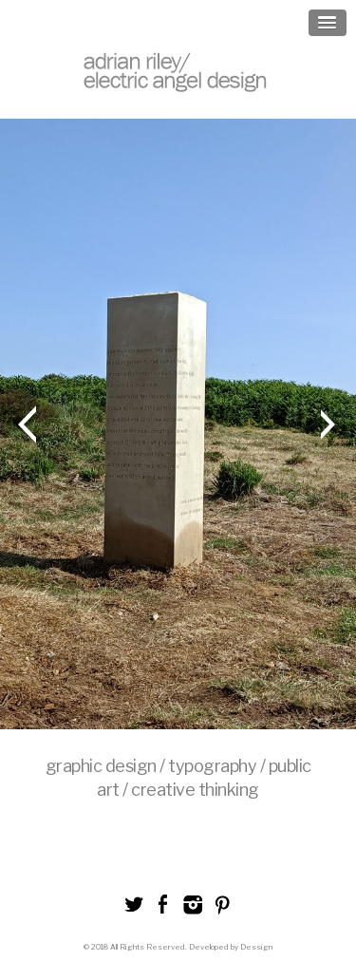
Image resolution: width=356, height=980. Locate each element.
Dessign (256, 947)
